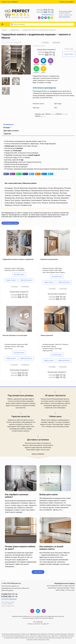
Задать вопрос (69, 54)
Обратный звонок (26, 280)
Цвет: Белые (9, 349)
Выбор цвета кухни (48, 494)
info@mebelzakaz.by (47, 14)
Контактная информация (9, 599)
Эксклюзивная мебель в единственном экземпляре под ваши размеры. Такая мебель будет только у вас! (61, 588)
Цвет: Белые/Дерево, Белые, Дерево (54, 272)
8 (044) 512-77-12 (9, 594)
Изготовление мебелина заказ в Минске (66, 12)
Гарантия (7, 134)
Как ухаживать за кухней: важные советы (52, 548)
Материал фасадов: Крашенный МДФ (16, 344)
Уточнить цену (69, 49)
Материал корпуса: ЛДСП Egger (14, 268)
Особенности (8, 124)
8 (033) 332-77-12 (9, 596)
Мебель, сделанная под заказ (18, 399)
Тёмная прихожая (47, 335)
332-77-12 (45, 12)
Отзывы (7, 127)
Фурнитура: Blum (48, 351)
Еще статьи (38, 572)
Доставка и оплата (11, 131)
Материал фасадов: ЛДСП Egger (52, 268)
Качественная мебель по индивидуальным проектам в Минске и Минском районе (15, 588)
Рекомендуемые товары (10, 223)
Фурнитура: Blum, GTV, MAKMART (15, 270)
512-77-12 (45, 10)
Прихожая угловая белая (49, 259)
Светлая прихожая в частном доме (15, 335)
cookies (35, 640)
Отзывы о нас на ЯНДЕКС (67, 2)
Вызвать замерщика (38, 454)
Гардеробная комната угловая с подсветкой (18, 259)
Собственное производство (44, 88)
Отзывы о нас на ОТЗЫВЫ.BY (10, 2)
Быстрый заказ (19, 274)
